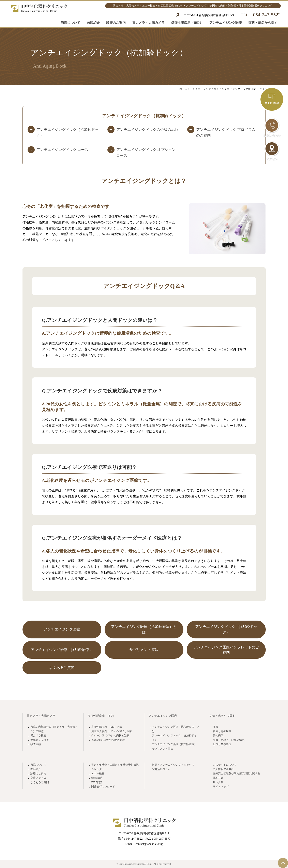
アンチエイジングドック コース (62, 150)
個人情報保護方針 (223, 769)
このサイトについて (225, 765)
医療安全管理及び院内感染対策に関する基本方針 (237, 776)
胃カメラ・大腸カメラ (148, 22)
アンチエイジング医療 (226, 22)
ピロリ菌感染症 (222, 744)
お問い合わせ (272, 128)
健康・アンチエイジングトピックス (173, 765)
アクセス (272, 151)
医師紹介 (93, 22)
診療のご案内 (116, 22)
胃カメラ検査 (38, 735)
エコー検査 (98, 773)
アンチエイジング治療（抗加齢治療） (174, 744)
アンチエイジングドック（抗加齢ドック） (67, 133)
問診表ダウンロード (103, 787)
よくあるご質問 (40, 782)
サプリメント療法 (163, 749)
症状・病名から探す (263, 22)
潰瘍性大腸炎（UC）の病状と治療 (112, 731)
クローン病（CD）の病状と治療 (110, 735)
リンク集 (218, 782)
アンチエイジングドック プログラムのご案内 (226, 133)
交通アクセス (38, 778)
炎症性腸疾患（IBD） (187, 22)
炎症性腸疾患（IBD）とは (107, 727)
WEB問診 (97, 782)
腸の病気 (218, 735)
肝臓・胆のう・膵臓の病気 (229, 740)
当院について (71, 22)
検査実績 (36, 744)
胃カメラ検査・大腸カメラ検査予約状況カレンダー (115, 767)
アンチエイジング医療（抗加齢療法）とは (176, 729)
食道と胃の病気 (222, 731)
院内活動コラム (161, 769)
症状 (215, 727)
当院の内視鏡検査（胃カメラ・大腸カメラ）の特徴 (54, 729)
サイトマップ (221, 787)
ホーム (183, 89)
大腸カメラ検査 (40, 740)
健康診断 (96, 778)
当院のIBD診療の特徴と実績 (108, 740)
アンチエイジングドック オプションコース (146, 153)
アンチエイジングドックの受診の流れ (147, 130)
